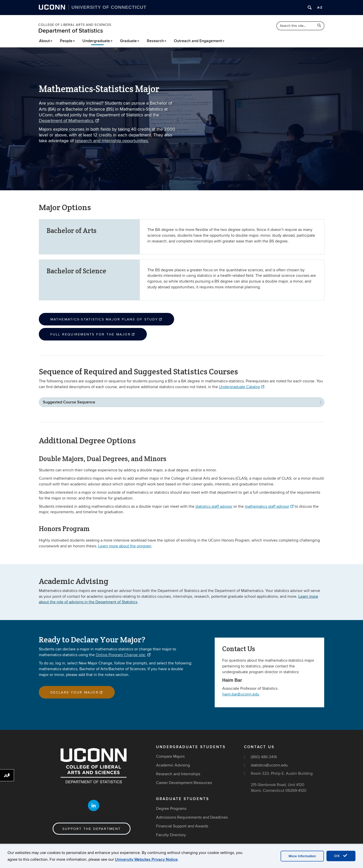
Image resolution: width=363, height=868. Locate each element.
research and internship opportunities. (112, 141)
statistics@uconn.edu (269, 765)
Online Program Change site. (123, 655)
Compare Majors (170, 756)
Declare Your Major (77, 692)
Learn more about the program (125, 546)
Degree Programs (171, 809)
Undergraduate (97, 41)
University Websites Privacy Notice (146, 859)
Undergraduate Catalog (242, 387)
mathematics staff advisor (269, 506)
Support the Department (92, 829)
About (46, 41)
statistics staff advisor (214, 506)
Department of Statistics (71, 31)
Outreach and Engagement (199, 41)
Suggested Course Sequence (69, 402)
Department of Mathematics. (69, 121)
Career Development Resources (184, 783)
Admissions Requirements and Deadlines (192, 817)
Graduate (130, 41)
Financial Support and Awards (182, 826)
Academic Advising (173, 765)
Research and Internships (178, 774)
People (67, 41)
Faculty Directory (171, 835)
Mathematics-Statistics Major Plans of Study (106, 319)
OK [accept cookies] (341, 856)
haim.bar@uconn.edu (241, 694)
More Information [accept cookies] (302, 856)
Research (157, 41)
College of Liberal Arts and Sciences (75, 25)
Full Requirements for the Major (93, 334)
